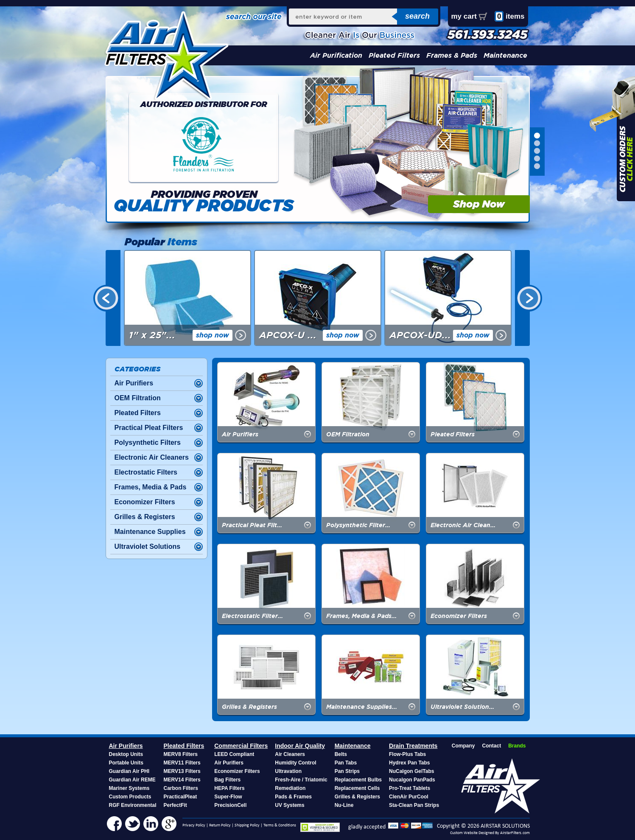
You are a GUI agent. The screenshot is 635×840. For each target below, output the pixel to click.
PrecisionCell (230, 805)
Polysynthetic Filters (148, 442)
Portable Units (126, 763)
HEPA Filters (229, 788)
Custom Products (130, 797)
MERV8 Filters (181, 754)
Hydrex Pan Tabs (409, 763)
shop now (213, 335)
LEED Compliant (234, 754)
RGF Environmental (133, 805)
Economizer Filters (145, 502)
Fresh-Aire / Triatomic (301, 780)
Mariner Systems (129, 788)
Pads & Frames (293, 797)
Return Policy (220, 825)
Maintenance (505, 55)
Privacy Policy (194, 825)
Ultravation (288, 771)
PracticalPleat (180, 797)
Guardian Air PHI (129, 771)
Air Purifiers (134, 383)
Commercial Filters (241, 746)
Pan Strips (347, 771)
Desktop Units (126, 754)
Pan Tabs (346, 763)
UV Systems (290, 805)
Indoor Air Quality (300, 746)
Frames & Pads (452, 55)
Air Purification (336, 55)
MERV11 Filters (182, 763)
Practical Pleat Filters (149, 428)
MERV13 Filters (182, 771)
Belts (341, 754)
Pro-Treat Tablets (410, 788)
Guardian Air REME (132, 780)
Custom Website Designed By (475, 833)
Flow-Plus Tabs (407, 754)
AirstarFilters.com (515, 833)
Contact (491, 746)
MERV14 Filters (182, 780)
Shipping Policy (247, 825)
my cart (464, 16)
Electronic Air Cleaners (152, 457)
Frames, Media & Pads (151, 487)
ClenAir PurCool (409, 797)
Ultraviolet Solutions (148, 546)
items (510, 16)
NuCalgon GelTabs (411, 771)
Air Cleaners (290, 754)
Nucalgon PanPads (412, 780)
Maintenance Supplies (150, 532)
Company (463, 746)
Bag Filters (227, 780)
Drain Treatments (413, 746)
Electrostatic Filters (146, 472)
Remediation (290, 788)
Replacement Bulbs (358, 780)
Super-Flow (228, 797)
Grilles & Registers (145, 517)
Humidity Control (295, 763)
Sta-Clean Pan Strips (414, 805)
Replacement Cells (357, 788)
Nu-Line (344, 805)
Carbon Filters (181, 788)
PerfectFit (175, 805)
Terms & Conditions (280, 825)
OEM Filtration (138, 398)
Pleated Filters (394, 55)
